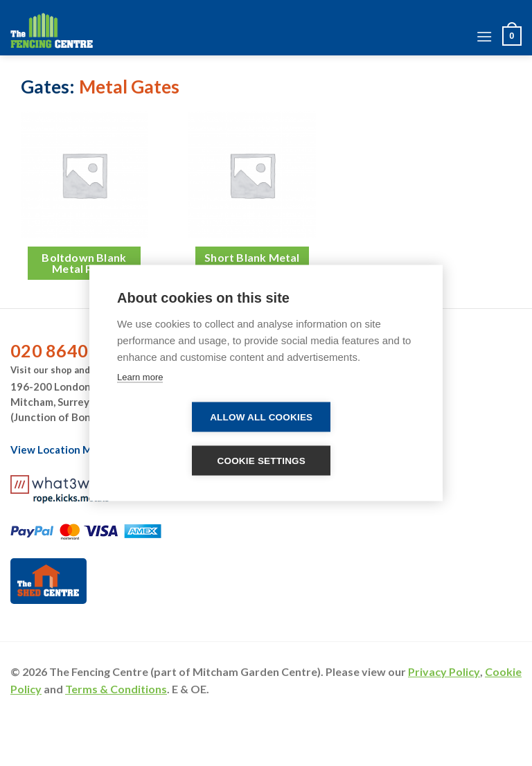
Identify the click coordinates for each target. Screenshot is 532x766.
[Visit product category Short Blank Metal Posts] (266, 203)
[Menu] (484, 36)
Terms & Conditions (116, 689)
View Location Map (65, 449)
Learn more (140, 377)
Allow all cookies (261, 417)
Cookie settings (261, 461)
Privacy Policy (444, 671)
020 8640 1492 (72, 350)
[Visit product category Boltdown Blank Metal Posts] (98, 203)
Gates (45, 87)
